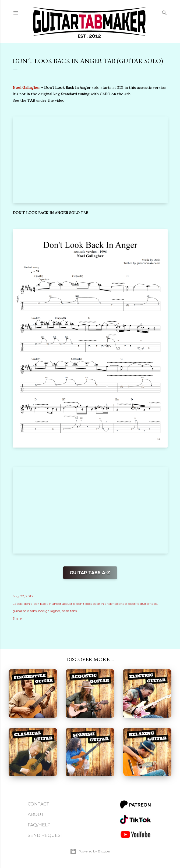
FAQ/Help (39, 825)
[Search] (164, 12)
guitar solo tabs (25, 611)
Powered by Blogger (90, 851)
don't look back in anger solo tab (102, 604)
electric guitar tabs (143, 604)
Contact (38, 804)
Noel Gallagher (26, 87)
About (36, 814)
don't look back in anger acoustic (49, 604)
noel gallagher (49, 611)
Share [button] (17, 618)
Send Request (46, 835)
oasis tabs (69, 611)
